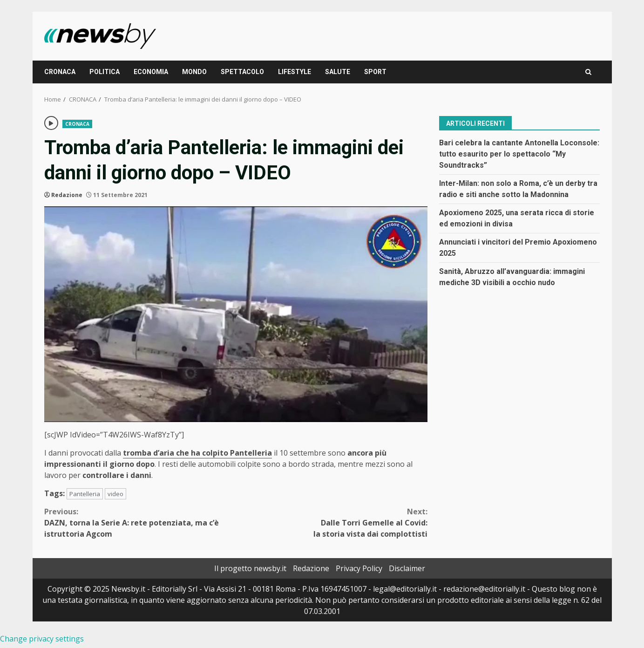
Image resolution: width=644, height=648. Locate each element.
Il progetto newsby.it (250, 568)
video (115, 494)
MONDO (194, 72)
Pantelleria (85, 494)
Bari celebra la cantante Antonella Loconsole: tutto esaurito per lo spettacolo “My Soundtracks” (519, 154)
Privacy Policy (359, 568)
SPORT (375, 72)
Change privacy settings (42, 639)
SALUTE (338, 72)
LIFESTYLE (295, 72)
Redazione (67, 195)
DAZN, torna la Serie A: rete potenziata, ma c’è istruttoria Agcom (140, 522)
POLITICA (105, 72)
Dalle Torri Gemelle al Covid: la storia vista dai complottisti (332, 522)
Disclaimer (407, 568)
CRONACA (60, 72)
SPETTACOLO (242, 72)
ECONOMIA (151, 72)
